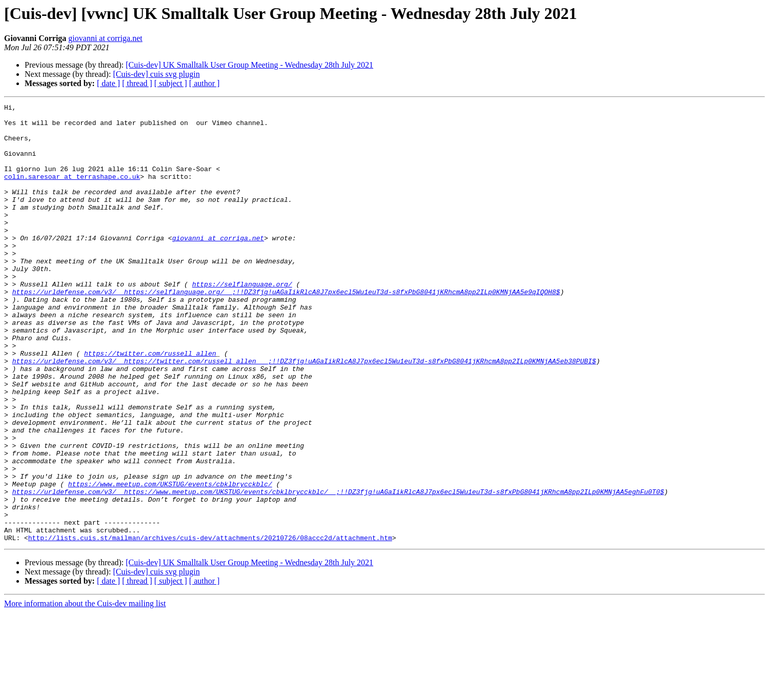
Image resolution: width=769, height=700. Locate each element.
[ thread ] (137, 83)
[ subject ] (171, 83)
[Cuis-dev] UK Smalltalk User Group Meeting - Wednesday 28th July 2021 (249, 65)
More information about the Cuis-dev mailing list (85, 691)
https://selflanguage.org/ (242, 321)
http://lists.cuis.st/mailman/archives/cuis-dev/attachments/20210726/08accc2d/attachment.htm (210, 625)
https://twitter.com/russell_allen (150, 404)
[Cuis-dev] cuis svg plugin (156, 74)
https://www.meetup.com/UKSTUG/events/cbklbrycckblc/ (170, 561)
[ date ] (108, 83)
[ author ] (205, 83)
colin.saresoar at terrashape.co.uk (72, 192)
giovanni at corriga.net (105, 38)
